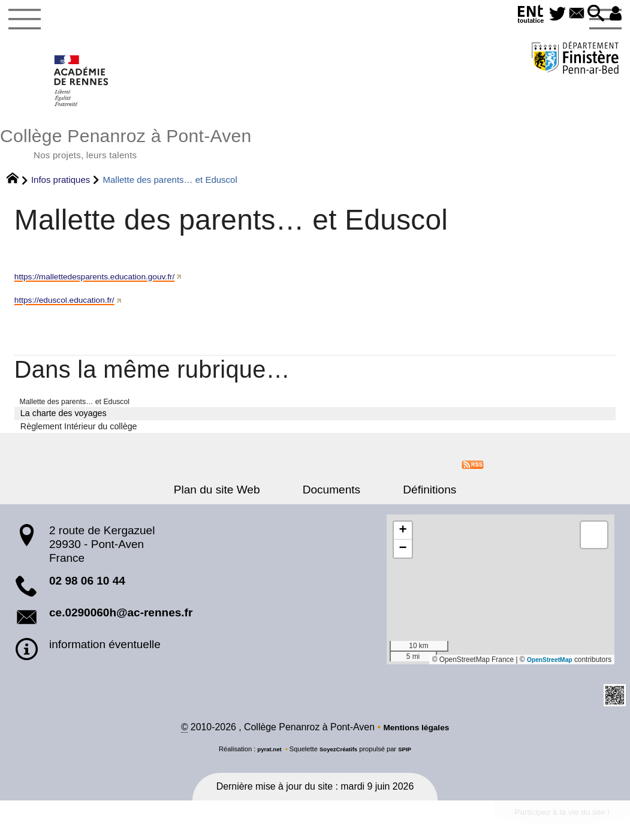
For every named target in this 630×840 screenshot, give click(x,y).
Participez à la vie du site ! (551, 826)
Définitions (413, 500)
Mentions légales (416, 738)
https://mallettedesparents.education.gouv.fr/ (108, 285)
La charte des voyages (64, 423)
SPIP (410, 760)
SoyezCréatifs (339, 760)
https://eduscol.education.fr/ (73, 308)
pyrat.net (265, 760)
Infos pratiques (61, 189)
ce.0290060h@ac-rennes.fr (121, 623)
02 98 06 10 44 (87, 591)
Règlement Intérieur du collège (79, 436)
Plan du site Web (233, 500)
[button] (590, 14)
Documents (332, 500)
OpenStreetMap (546, 670)
